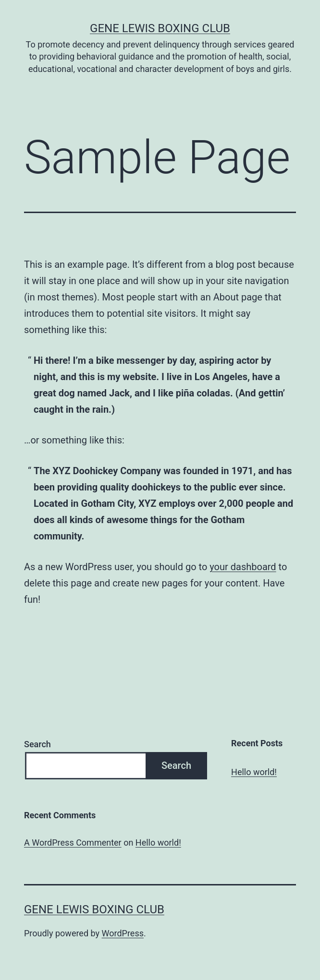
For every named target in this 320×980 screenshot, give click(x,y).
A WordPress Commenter (73, 843)
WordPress (123, 933)
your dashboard (243, 567)
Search (37, 744)
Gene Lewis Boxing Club (160, 28)
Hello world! (254, 772)
